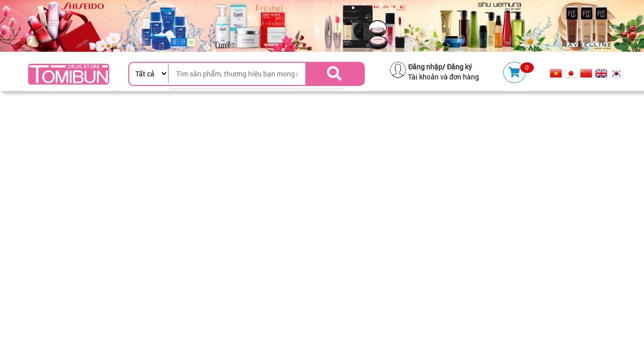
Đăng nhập (425, 67)
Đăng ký (459, 67)
